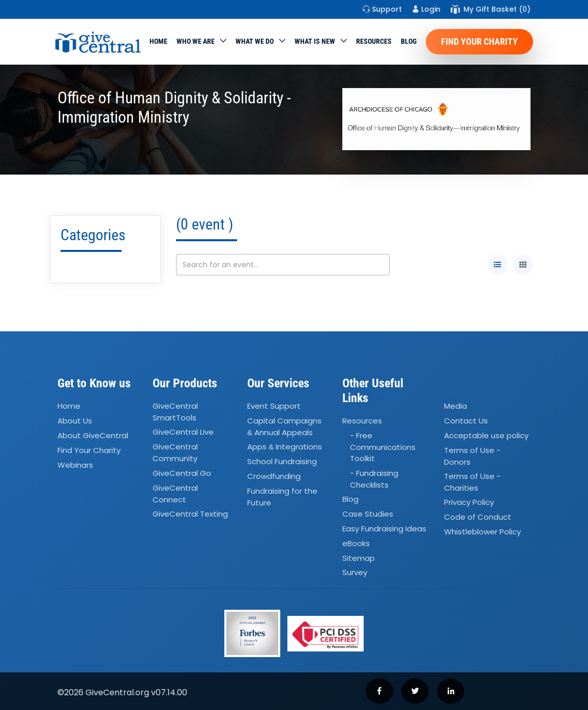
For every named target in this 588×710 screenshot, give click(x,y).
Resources (374, 41)
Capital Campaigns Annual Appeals (284, 427)
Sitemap (359, 558)
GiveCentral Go (182, 473)
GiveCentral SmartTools (175, 412)
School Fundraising (282, 461)
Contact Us (466, 421)
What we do (255, 41)
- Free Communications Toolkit (383, 447)
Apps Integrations (285, 447)
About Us (75, 421)
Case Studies (368, 514)
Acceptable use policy (486, 435)
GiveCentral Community (175, 453)
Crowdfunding (274, 476)
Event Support (274, 406)
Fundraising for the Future (282, 497)
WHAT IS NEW (315, 41)
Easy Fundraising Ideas (384, 529)
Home (158, 41)
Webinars (75, 465)
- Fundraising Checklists (374, 479)
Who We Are (196, 41)
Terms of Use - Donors (472, 456)
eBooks (356, 543)
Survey (355, 573)
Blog (409, 41)
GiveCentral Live (183, 432)
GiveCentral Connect (175, 494)
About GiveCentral (93, 435)
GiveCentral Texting (190, 514)
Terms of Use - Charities (472, 482)
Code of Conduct (478, 517)
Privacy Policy (469, 503)
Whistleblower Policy (482, 532)
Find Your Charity (479, 41)
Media (455, 406)
